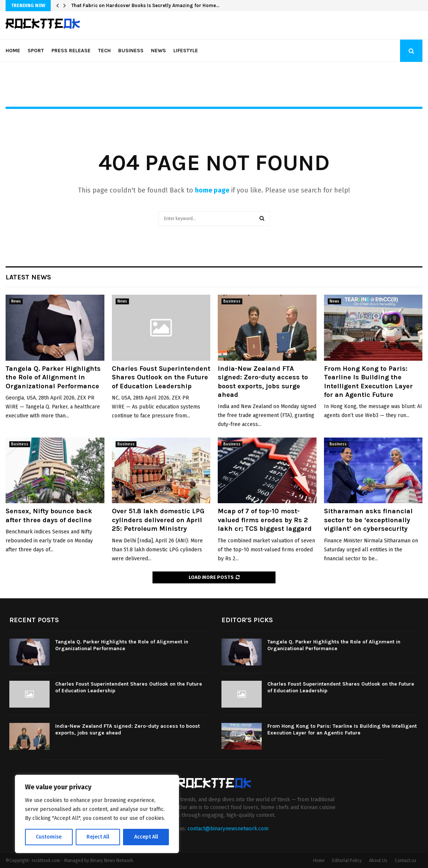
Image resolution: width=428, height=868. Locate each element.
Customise (49, 837)
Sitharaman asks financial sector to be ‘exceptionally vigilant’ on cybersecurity (368, 520)
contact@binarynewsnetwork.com (228, 829)
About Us (378, 861)
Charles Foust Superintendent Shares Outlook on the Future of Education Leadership (161, 377)
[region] (97, 814)
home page (212, 190)
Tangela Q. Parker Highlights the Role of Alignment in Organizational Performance (53, 377)
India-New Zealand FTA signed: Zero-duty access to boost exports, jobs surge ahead (263, 382)
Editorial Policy (347, 861)
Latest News (28, 277)
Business (131, 51)
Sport (36, 51)
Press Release (71, 51)
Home (13, 51)
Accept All (146, 837)
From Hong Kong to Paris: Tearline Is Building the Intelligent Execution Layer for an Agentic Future (368, 382)
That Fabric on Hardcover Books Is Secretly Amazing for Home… (145, 5)
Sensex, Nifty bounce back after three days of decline (49, 515)
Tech (104, 51)
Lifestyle (186, 51)
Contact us (406, 861)
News (158, 51)
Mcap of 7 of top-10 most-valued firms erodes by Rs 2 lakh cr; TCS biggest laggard (265, 520)
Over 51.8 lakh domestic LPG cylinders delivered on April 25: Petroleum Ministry (158, 520)
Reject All (98, 837)
